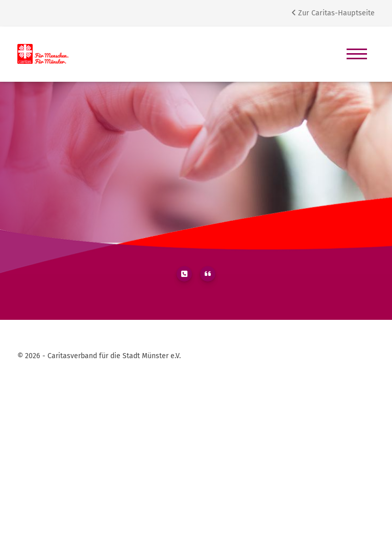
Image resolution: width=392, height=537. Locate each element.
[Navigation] (357, 54)
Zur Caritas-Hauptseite (333, 13)
